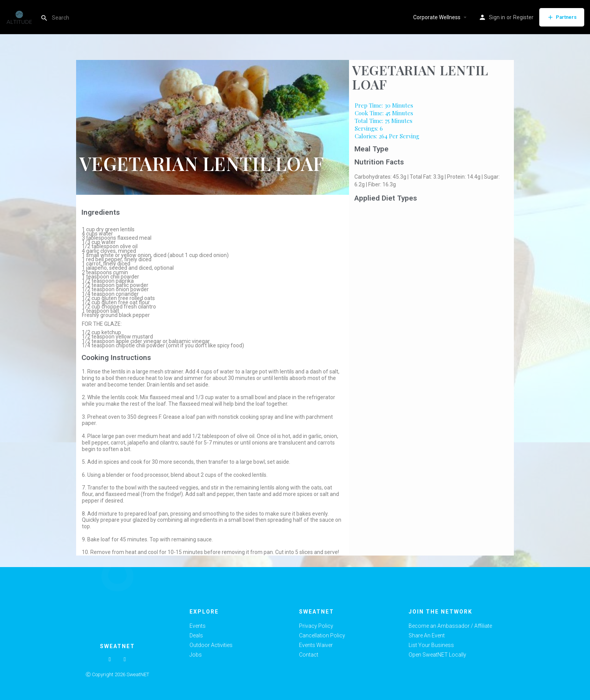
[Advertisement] (431, 263)
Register (523, 17)
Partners (562, 17)
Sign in (497, 17)
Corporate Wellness (437, 17)
